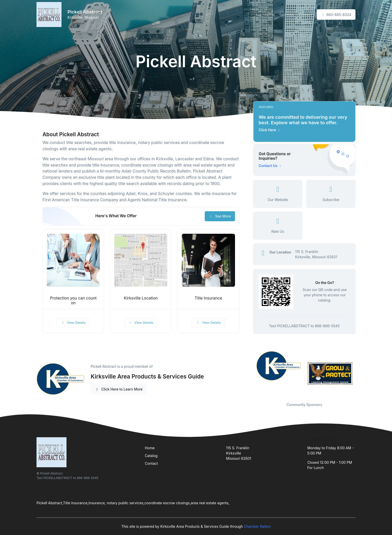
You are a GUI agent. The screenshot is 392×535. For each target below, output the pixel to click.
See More (220, 216)
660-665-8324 (336, 15)
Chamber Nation (257, 526)
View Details (73, 322)
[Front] (50, 14)
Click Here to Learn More (119, 389)
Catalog (151, 456)
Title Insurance (208, 298)
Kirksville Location (141, 298)
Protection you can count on (73, 300)
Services (287, 15)
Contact (305, 15)
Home (269, 15)
